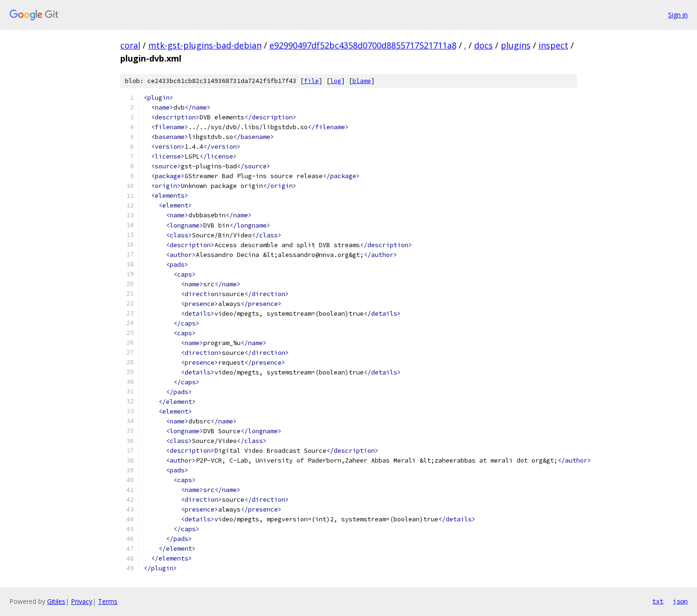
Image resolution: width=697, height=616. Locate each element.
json (680, 601)
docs (483, 45)
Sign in (678, 15)
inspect (553, 45)
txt (658, 601)
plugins (516, 45)
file (311, 81)
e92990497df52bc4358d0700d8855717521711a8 (363, 45)
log (336, 81)
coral (130, 45)
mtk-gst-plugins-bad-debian (205, 45)
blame (362, 81)
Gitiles (56, 601)
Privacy (82, 601)
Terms (108, 601)
